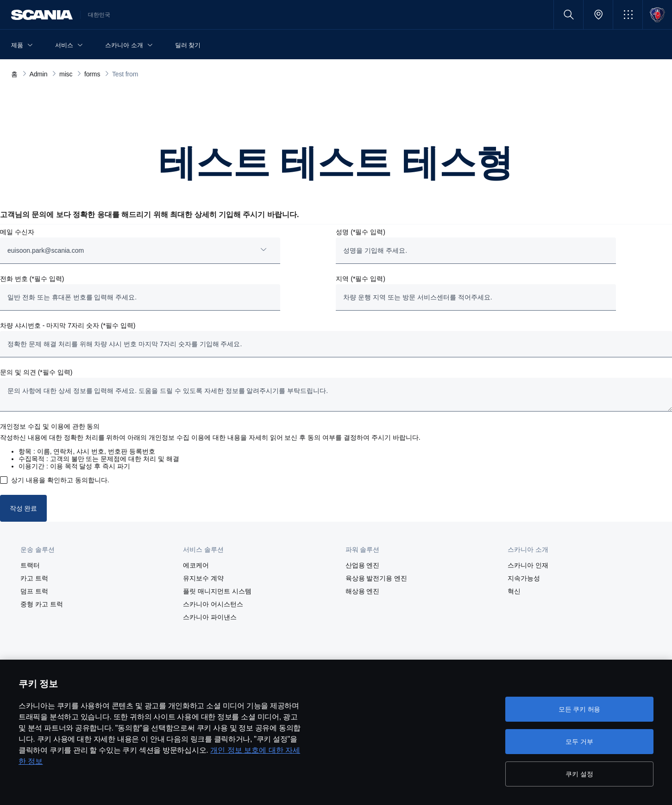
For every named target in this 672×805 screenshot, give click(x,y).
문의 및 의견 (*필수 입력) (36, 372)
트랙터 (30, 565)
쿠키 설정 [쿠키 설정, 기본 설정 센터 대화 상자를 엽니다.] (579, 774)
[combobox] (140, 251)
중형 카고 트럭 (42, 604)
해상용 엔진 (363, 591)
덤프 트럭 (34, 591)
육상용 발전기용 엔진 (377, 578)
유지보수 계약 (203, 578)
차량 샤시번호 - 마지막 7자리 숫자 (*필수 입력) (68, 325)
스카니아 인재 (528, 565)
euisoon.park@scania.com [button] (46, 250)
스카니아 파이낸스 (210, 617)
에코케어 (196, 565)
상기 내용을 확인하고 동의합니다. (60, 480)
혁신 (514, 591)
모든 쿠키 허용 (580, 709)
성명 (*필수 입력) (361, 232)
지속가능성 (524, 578)
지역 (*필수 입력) (361, 279)
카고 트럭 (34, 578)
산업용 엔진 (363, 565)
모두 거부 (579, 742)
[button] (628, 15)
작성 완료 (23, 508)
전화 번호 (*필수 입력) (32, 279)
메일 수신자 (17, 232)
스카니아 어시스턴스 (213, 604)
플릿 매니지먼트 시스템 (217, 591)
